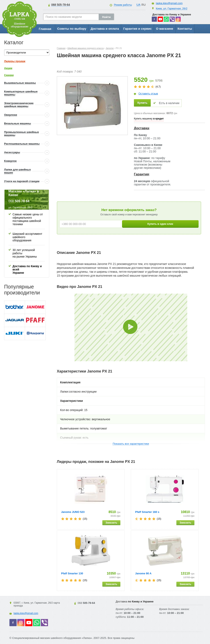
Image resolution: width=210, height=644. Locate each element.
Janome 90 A (143, 573)
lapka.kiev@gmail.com (169, 3)
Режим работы (123, 5)
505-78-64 (61, 5)
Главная (45, 29)
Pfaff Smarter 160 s (147, 512)
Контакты (185, 29)
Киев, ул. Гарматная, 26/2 (172, 9)
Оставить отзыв (148, 94)
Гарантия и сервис (138, 29)
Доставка (142, 128)
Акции (8, 68)
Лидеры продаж (15, 61)
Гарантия (141, 174)
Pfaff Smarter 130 (72, 573)
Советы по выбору (72, 29)
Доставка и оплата (105, 29)
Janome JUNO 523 (73, 512)
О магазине (165, 29)
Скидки (9, 75)
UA (138, 5)
